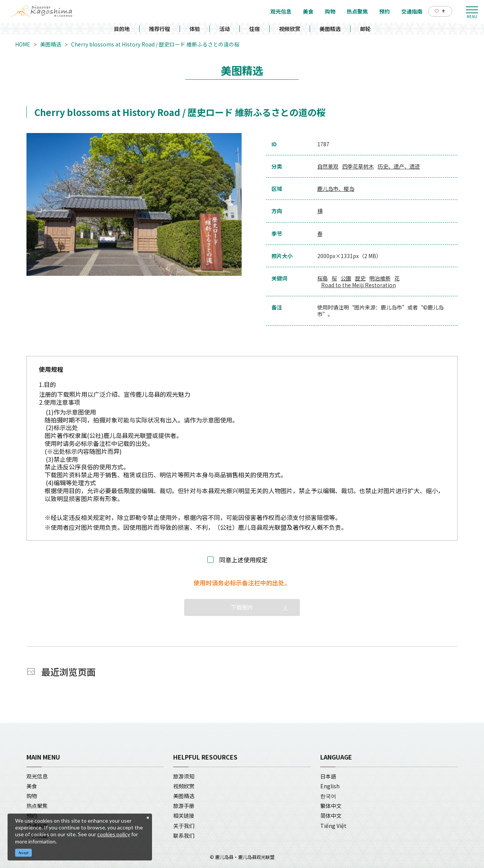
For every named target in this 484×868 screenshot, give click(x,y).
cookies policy (114, 834)
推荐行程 (160, 29)
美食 (32, 786)
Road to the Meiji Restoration (358, 285)
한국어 (328, 796)
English (330, 786)
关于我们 (184, 826)
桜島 (323, 278)
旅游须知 (184, 776)
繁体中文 (331, 806)
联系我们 (184, 836)
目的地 (122, 29)
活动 (225, 29)
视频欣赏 (290, 29)
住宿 (254, 29)
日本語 (328, 776)
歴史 (360, 278)
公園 (346, 278)
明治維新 (380, 278)
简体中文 (331, 815)
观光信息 (37, 776)
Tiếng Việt (333, 826)
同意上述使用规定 (244, 560)
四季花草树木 (358, 166)
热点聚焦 (37, 806)
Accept (24, 853)
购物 (32, 796)
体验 (195, 29)
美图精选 (330, 29)
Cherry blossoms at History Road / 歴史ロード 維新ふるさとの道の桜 (155, 44)
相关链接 (184, 815)
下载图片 (242, 607)
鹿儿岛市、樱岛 (336, 189)
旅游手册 (184, 806)
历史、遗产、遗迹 (399, 166)
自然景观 (328, 166)
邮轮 (365, 29)
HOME (23, 44)
